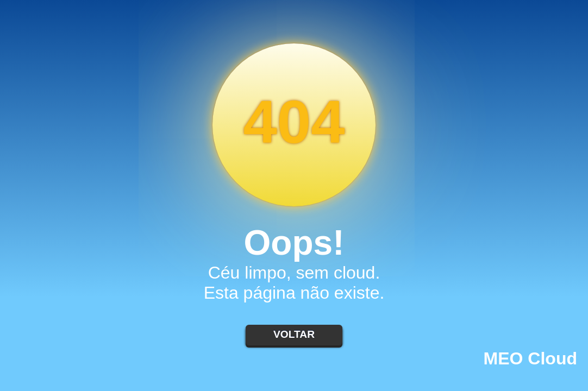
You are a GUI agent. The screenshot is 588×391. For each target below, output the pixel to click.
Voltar (294, 334)
